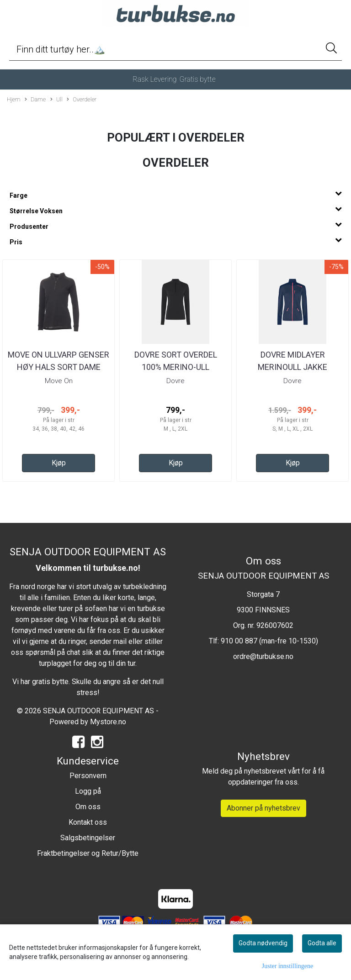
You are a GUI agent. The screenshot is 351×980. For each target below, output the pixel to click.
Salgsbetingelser (88, 838)
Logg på (88, 791)
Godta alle (322, 943)
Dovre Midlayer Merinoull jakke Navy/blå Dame (292, 367)
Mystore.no (108, 722)
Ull (56, 100)
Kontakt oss (88, 822)
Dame (35, 100)
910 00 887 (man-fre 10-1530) (269, 641)
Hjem (14, 99)
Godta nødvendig (263, 943)
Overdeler (82, 100)
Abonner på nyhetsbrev (263, 808)
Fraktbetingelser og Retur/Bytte (88, 853)
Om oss (88, 807)
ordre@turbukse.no (263, 656)
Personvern (88, 776)
